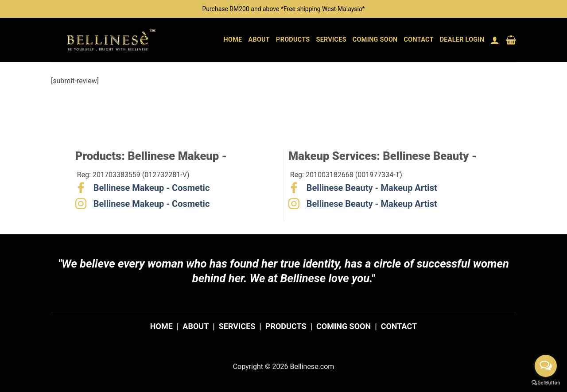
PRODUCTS (286, 326)
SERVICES (237, 326)
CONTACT (399, 326)
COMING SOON (344, 326)
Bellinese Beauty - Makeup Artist (372, 188)
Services (331, 40)
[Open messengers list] (546, 366)
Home (233, 40)
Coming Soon (375, 40)
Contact (419, 40)
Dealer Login (462, 40)
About (259, 40)
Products (293, 40)
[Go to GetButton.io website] (546, 383)
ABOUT (196, 326)
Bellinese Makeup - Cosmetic (152, 188)
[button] (495, 40)
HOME (161, 326)
